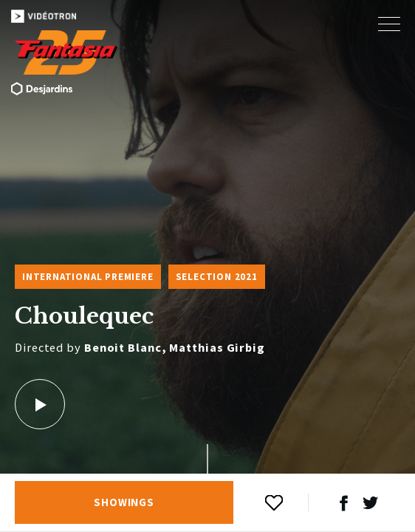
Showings (124, 502)
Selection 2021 (217, 277)
